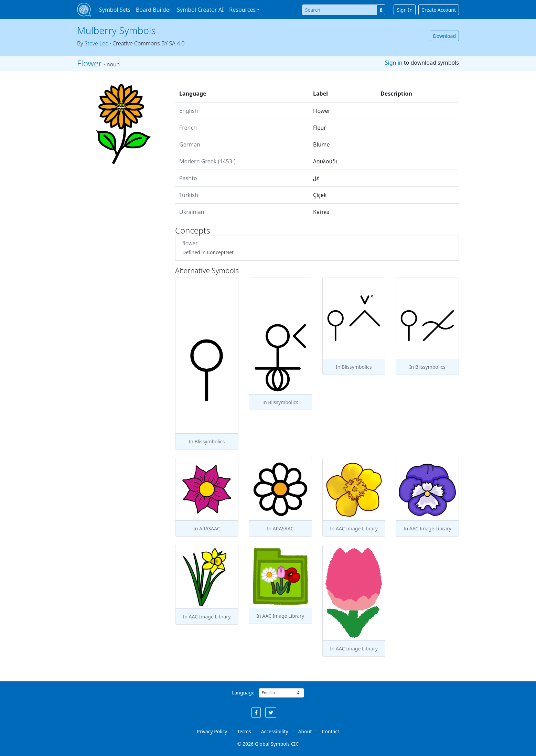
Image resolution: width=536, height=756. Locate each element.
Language (243, 693)
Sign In (405, 10)
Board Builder (154, 10)
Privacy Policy (212, 731)
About (305, 731)
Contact (330, 731)
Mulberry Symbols (116, 30)
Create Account (439, 10)
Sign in (394, 63)
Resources (242, 10)
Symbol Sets (115, 10)
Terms (244, 731)
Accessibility (275, 731)
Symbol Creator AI (200, 10)
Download (444, 36)
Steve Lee (97, 43)
